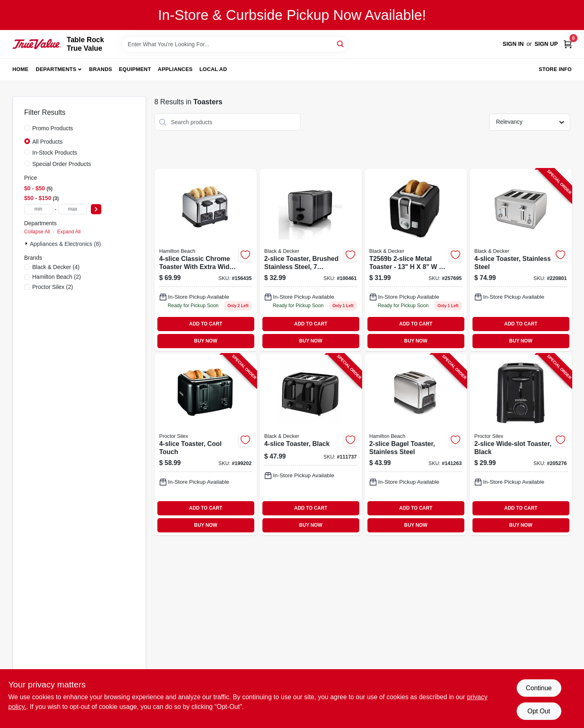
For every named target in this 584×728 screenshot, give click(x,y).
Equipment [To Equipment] (135, 69)
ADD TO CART (206, 324)
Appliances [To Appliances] (175, 69)
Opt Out (539, 711)
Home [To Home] (21, 69)
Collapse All (37, 232)
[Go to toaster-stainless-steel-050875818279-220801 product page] (521, 260)
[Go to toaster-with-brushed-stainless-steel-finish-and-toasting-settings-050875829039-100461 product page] (311, 260)
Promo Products (53, 128)
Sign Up (546, 44)
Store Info (555, 69)
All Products (48, 142)
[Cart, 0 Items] (568, 44)
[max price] (73, 209)
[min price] (39, 209)
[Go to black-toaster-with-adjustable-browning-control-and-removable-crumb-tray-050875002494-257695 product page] (416, 260)
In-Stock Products (55, 153)
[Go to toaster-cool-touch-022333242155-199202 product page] (206, 445)
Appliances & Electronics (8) (65, 244)
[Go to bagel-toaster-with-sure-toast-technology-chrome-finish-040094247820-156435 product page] (206, 260)
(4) (56, 267)
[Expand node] (27, 243)
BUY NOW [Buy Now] (206, 341)
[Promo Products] (27, 128)
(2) (57, 277)
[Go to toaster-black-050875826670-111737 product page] (311, 445)
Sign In (513, 44)
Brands (101, 69)
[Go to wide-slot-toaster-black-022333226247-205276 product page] (521, 445)
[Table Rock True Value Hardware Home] (37, 44)
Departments (56, 69)
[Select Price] (96, 209)
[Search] (341, 44)
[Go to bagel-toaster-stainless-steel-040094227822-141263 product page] (416, 445)
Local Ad (213, 69)
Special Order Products (62, 164)
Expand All (69, 232)
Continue (539, 688)
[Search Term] (235, 44)
